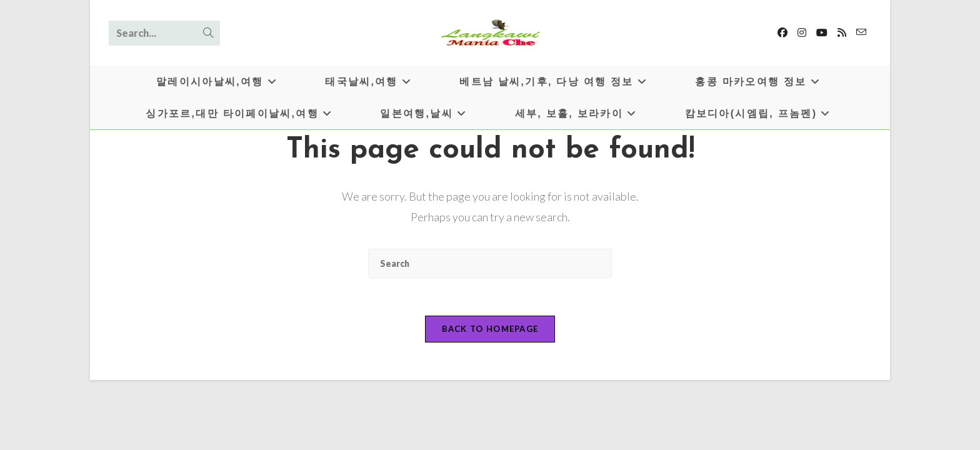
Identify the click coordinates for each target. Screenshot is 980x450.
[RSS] (842, 32)
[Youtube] (822, 32)
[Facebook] (782, 32)
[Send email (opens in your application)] (861, 32)
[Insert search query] (490, 263)
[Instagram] (802, 32)
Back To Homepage (490, 329)
